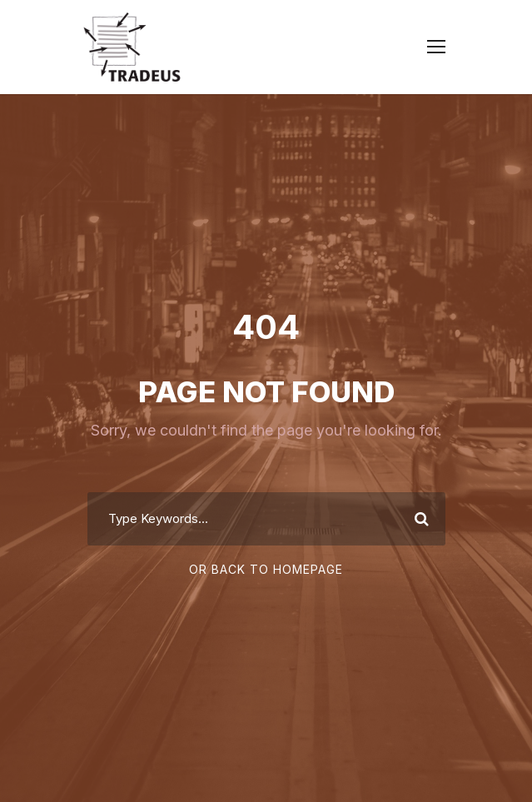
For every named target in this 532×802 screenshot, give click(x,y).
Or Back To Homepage (266, 569)
